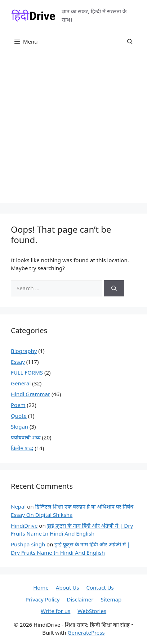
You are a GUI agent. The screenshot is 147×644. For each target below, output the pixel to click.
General (21, 383)
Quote (19, 416)
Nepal (18, 506)
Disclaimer (80, 599)
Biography (24, 351)
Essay (18, 362)
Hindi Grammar (30, 394)
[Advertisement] (73, 129)
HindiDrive (24, 526)
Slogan (19, 426)
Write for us (55, 611)
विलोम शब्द (22, 448)
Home (41, 587)
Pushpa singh (28, 544)
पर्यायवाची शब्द (26, 437)
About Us (68, 587)
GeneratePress (86, 632)
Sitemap (111, 599)
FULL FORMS (27, 372)
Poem (18, 405)
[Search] (114, 288)
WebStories (92, 611)
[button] (130, 41)
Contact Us (100, 587)
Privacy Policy (43, 599)
